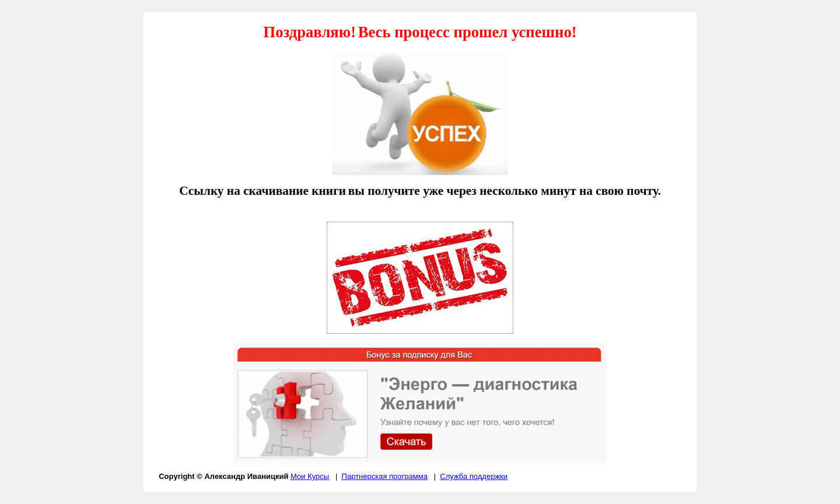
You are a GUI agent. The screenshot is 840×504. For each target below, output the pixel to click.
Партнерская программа (385, 476)
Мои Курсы (310, 476)
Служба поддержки (474, 476)
